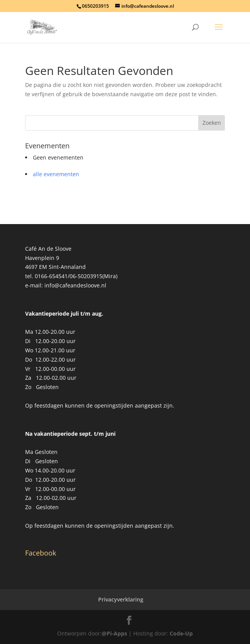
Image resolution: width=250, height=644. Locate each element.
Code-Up (181, 633)
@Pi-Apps (114, 633)
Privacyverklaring (121, 599)
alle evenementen (56, 174)
